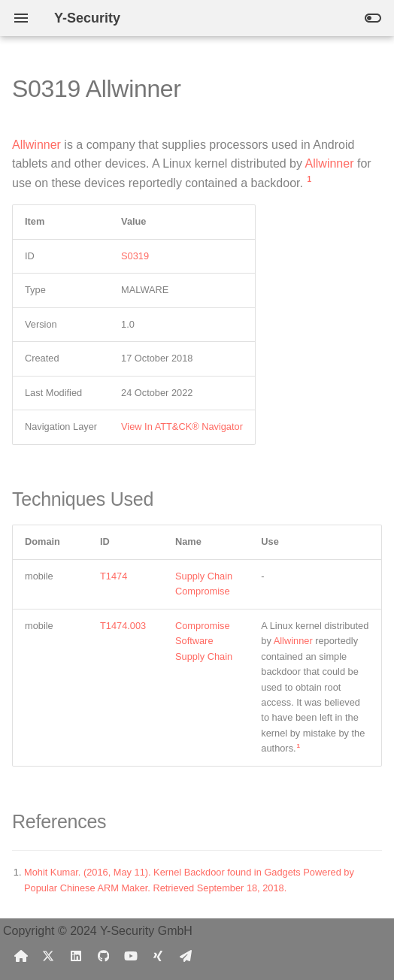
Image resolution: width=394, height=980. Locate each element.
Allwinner (36, 145)
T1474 (114, 576)
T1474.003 (123, 626)
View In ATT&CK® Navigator (182, 426)
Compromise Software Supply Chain (204, 641)
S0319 (135, 256)
